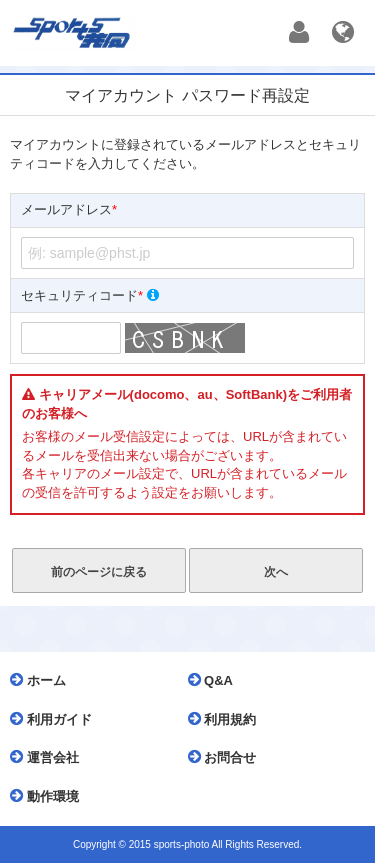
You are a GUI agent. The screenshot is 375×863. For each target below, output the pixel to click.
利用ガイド (56, 719)
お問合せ (227, 757)
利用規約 (227, 719)
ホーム (43, 680)
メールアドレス (69, 210)
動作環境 (49, 796)
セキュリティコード (90, 295)
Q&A (216, 680)
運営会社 (49, 757)
